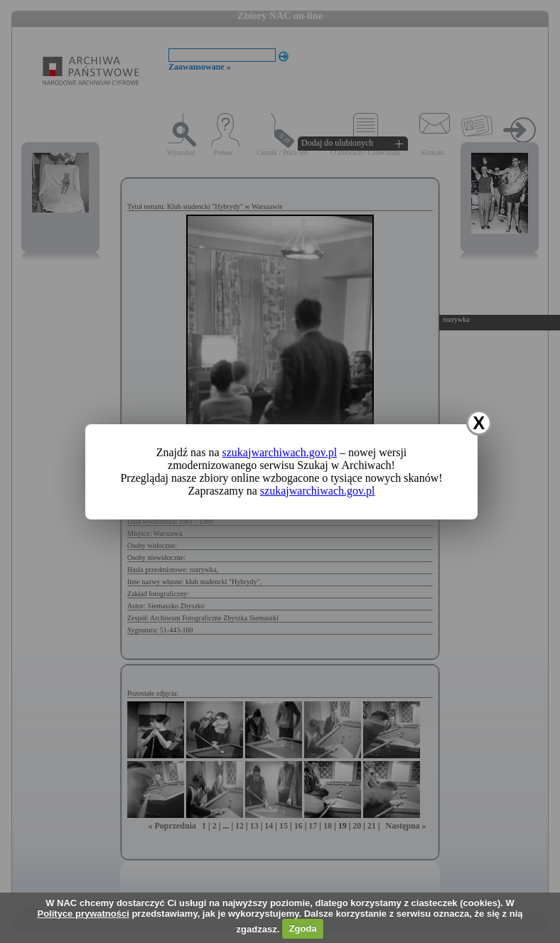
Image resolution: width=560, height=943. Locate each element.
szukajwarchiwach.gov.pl (280, 452)
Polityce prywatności (83, 914)
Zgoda (303, 928)
